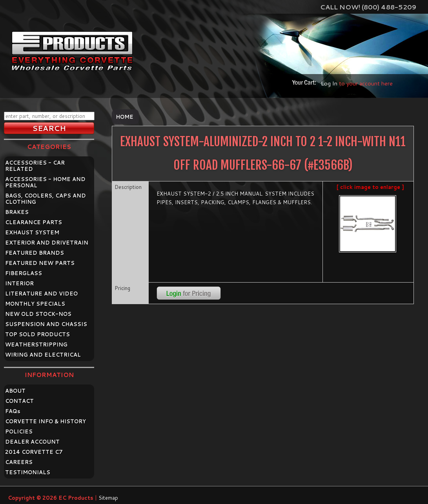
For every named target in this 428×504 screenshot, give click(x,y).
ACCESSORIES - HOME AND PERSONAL (45, 182)
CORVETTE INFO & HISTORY (46, 421)
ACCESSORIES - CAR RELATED (35, 166)
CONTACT (19, 401)
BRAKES (17, 212)
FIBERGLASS (24, 273)
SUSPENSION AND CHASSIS (46, 324)
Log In (329, 83)
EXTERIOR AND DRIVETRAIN (47, 243)
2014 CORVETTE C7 (34, 452)
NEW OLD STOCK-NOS (38, 314)
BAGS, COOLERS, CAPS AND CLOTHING (46, 199)
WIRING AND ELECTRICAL (43, 355)
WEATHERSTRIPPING (36, 344)
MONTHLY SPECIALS (35, 304)
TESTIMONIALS (28, 472)
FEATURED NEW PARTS (40, 263)
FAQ (13, 411)
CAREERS (19, 462)
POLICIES (19, 431)
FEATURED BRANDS (35, 253)
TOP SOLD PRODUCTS (37, 334)
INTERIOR (19, 283)
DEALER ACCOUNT (32, 442)
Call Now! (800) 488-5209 (368, 7)
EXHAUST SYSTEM (32, 232)
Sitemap (108, 498)
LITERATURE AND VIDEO (41, 294)
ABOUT (15, 391)
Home (125, 117)
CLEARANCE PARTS (34, 222)
